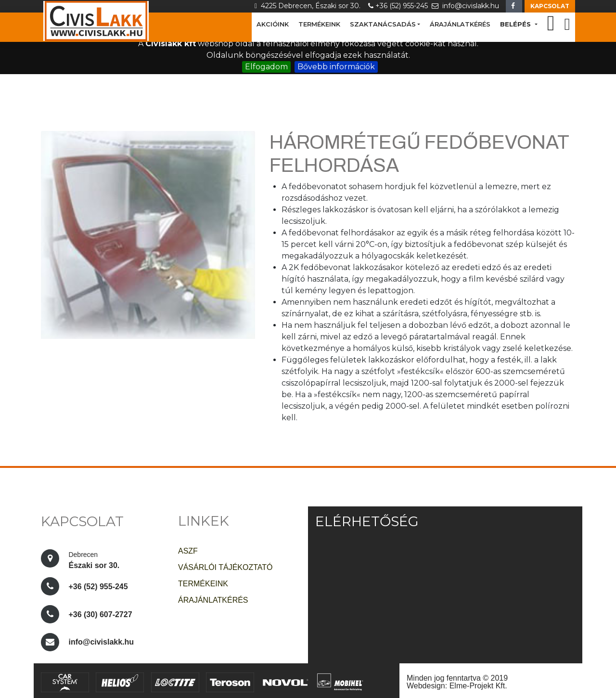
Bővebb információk (336, 67)
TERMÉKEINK (319, 24)
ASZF (188, 551)
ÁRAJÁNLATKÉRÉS (460, 24)
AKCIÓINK (273, 24)
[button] (550, 6)
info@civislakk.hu (466, 6)
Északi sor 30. (95, 559)
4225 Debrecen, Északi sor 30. (310, 6)
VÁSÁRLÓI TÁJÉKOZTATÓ (225, 567)
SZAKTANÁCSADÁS (383, 24)
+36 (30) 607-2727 (100, 614)
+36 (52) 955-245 (400, 6)
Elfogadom (266, 67)
